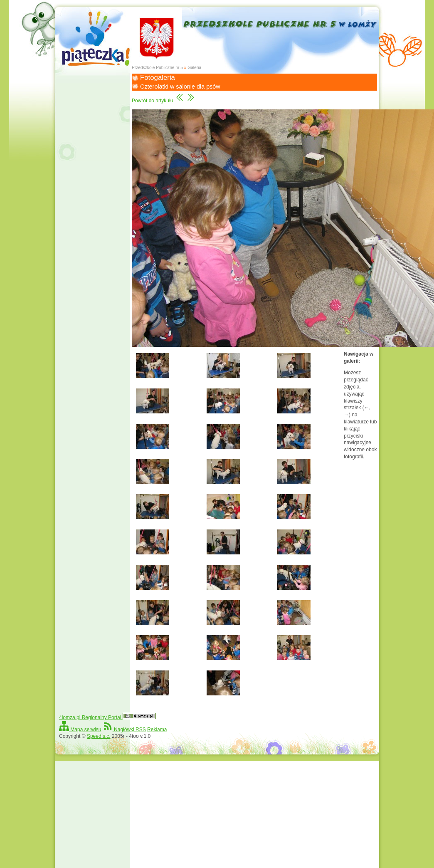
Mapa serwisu (80, 730)
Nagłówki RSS (124, 730)
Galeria (194, 68)
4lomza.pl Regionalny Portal (107, 717)
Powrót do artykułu (152, 101)
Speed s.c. (99, 736)
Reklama (157, 730)
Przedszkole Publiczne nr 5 (157, 68)
